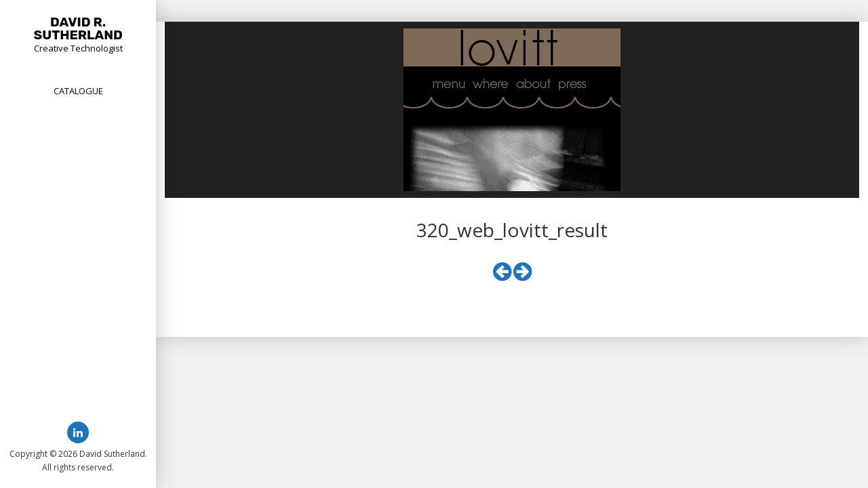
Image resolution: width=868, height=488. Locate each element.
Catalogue (78, 91)
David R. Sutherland (78, 28)
